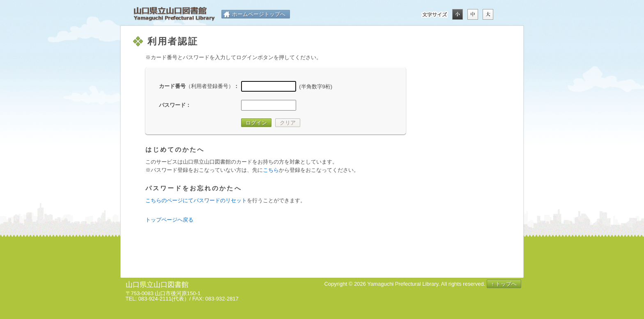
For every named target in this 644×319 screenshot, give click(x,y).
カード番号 (196, 86)
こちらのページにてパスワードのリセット (196, 200)
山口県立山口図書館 (174, 14)
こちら (271, 170)
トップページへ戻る (169, 220)
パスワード (172, 105)
